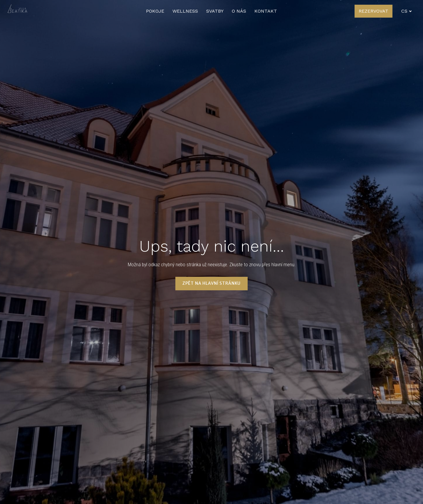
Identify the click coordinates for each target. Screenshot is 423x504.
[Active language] (407, 11)
